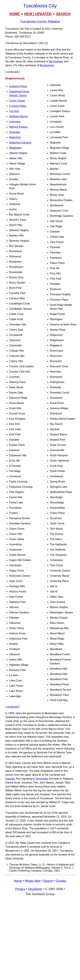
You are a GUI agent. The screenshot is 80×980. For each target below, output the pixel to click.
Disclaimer (35, 889)
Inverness (15, 122)
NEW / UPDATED (38, 14)
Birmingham (56, 61)
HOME (15, 14)
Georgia (10, 779)
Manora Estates (18, 127)
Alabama (54, 21)
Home (18, 881)
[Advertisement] (40, 940)
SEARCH (63, 14)
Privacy (20, 889)
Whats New (33, 881)
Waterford (15, 137)
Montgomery (47, 65)
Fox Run (14, 111)
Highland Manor (18, 116)
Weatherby (16, 148)
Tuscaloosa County (33, 21)
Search (48, 881)
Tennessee (42, 779)
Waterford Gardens (20, 143)
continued (12, 707)
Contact (61, 881)
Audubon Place (18, 86)
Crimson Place (18, 106)
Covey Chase (17, 101)
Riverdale (15, 132)
